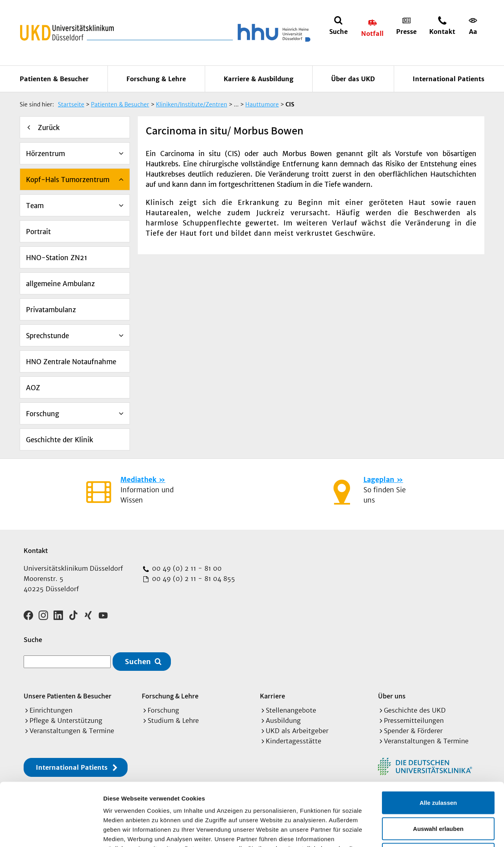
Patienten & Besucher (54, 79)
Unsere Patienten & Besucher (68, 696)
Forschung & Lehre (156, 79)
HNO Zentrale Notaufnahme (71, 362)
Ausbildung (283, 720)
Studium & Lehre (173, 720)
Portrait (38, 232)
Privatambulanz (51, 310)
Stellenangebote (291, 710)
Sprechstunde (47, 336)
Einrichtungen (51, 710)
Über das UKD (353, 79)
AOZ (33, 388)
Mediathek (138, 480)
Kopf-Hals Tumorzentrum (68, 180)
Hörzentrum (45, 154)
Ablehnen (438, 795)
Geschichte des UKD (415, 710)
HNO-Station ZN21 (57, 258)
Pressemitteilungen (414, 720)
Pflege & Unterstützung (66, 720)
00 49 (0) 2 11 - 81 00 (186, 568)
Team (35, 206)
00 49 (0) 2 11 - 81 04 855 (193, 579)
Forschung (43, 414)
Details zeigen (419, 831)
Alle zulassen (438, 744)
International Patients (448, 79)
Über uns (392, 696)
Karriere (272, 696)
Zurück (49, 128)
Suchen (138, 662)
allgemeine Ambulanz (60, 284)
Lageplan (379, 480)
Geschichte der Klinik (60, 440)
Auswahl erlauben (438, 770)
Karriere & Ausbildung (258, 79)
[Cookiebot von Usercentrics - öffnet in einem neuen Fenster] (51, 832)
